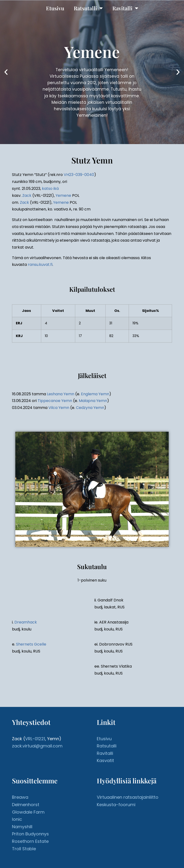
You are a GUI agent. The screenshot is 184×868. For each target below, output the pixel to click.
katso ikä (50, 189)
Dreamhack (26, 622)
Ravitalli (125, 8)
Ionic (17, 819)
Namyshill (22, 827)
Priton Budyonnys (30, 834)
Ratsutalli (88, 8)
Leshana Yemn (61, 394)
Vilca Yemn (59, 408)
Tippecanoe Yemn (55, 401)
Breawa (20, 797)
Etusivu (55, 8)
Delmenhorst (26, 805)
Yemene (63, 195)
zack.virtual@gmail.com (37, 746)
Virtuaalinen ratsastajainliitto (128, 797)
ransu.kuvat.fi (40, 265)
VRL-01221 (35, 739)
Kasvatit (105, 760)
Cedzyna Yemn (90, 408)
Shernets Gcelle (31, 644)
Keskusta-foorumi (116, 805)
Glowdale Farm (28, 812)
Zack (27, 195)
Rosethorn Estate (30, 841)
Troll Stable (24, 849)
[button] (6, 72)
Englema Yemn (95, 394)
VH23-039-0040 (79, 175)
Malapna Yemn (93, 401)
